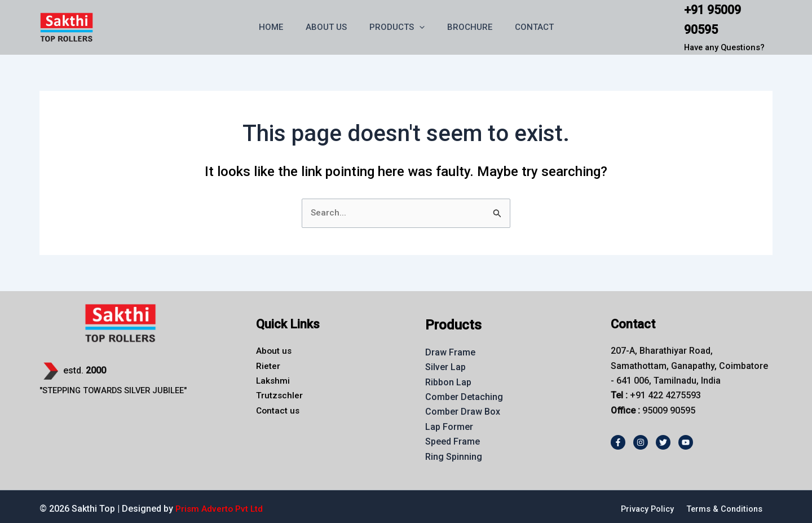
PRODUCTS (397, 24)
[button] (419, 24)
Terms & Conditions (723, 502)
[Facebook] (618, 436)
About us (274, 344)
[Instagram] (641, 436)
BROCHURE (464, 24)
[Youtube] (686, 436)
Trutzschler (280, 389)
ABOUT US (332, 24)
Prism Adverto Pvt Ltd (220, 502)
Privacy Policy (644, 502)
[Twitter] (663, 436)
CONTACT (523, 24)
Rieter (268, 359)
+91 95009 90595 (725, 16)
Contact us (279, 404)
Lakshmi (273, 374)
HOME (282, 24)
